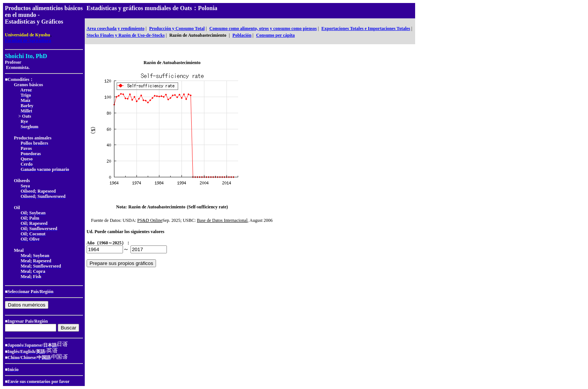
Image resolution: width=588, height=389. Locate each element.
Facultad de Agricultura (28, 40)
